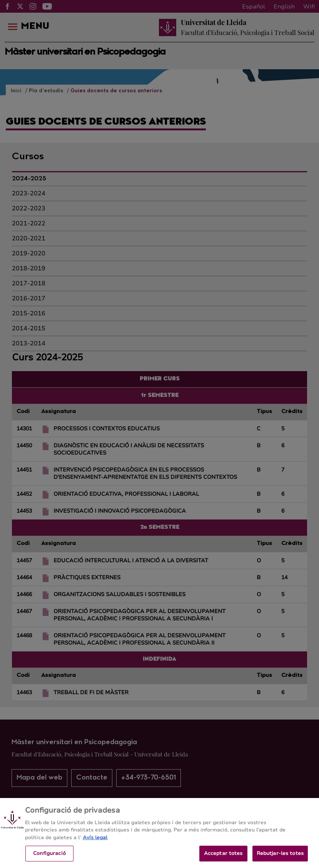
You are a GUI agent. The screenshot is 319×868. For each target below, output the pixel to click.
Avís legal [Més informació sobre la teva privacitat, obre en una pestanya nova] (95, 841)
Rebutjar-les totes (280, 857)
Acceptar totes (223, 857)
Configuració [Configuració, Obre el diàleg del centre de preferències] (49, 857)
